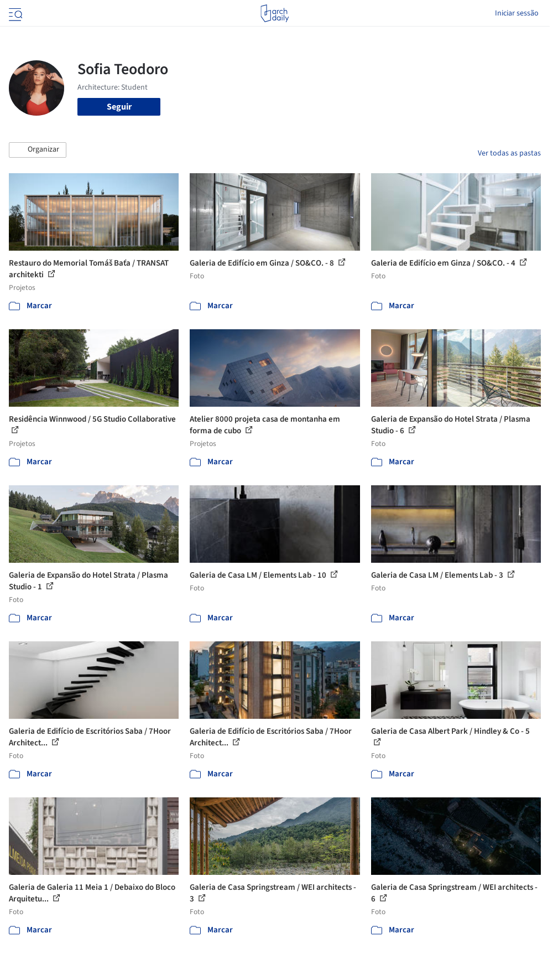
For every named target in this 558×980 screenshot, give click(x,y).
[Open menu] (14, 13)
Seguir (119, 107)
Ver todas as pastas (509, 153)
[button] (38, 150)
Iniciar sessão (517, 13)
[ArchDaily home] (275, 13)
